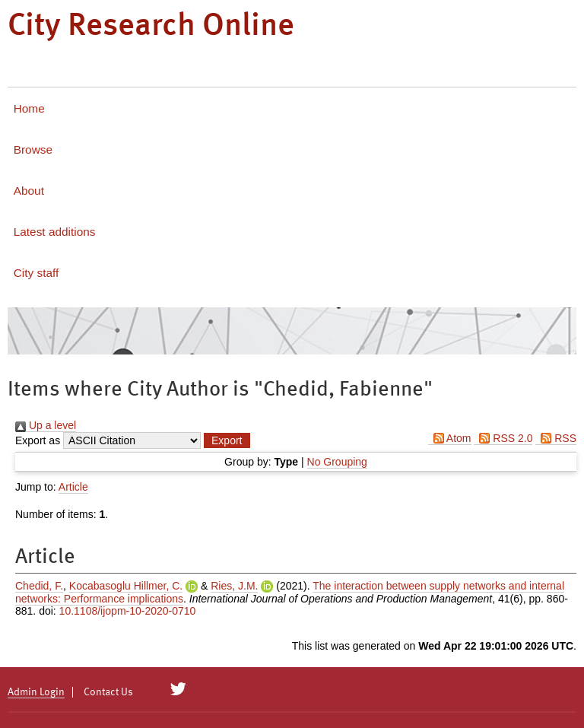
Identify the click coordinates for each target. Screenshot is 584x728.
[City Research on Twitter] (178, 689)
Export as (38, 440)
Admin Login (36, 692)
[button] (227, 440)
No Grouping (337, 462)
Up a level (46, 425)
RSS (556, 438)
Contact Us (108, 692)
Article (73, 487)
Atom (450, 438)
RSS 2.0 (503, 438)
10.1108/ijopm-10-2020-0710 (128, 611)
